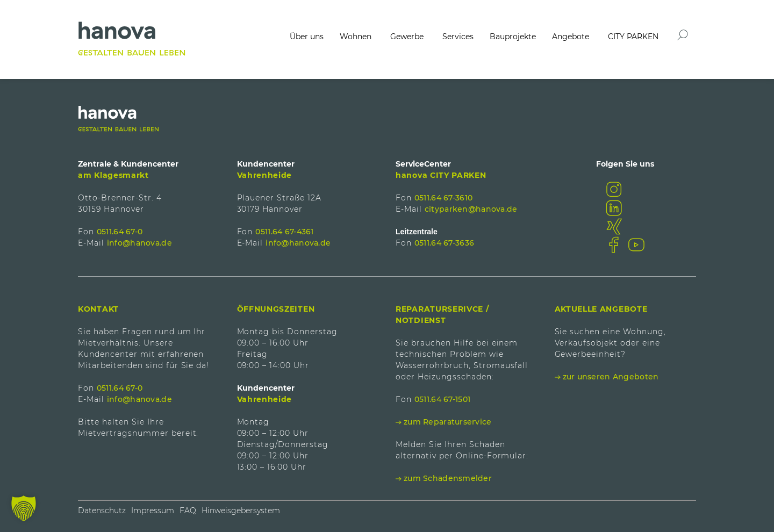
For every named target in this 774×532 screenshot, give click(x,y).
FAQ (188, 511)
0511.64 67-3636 (444, 243)
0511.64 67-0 (120, 232)
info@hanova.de (139, 243)
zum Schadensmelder (448, 478)
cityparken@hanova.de (471, 209)
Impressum (153, 511)
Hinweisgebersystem (241, 511)
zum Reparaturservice (448, 422)
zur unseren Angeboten (611, 377)
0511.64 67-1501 (442, 399)
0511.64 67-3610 (443, 198)
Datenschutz (102, 511)
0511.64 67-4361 (284, 232)
